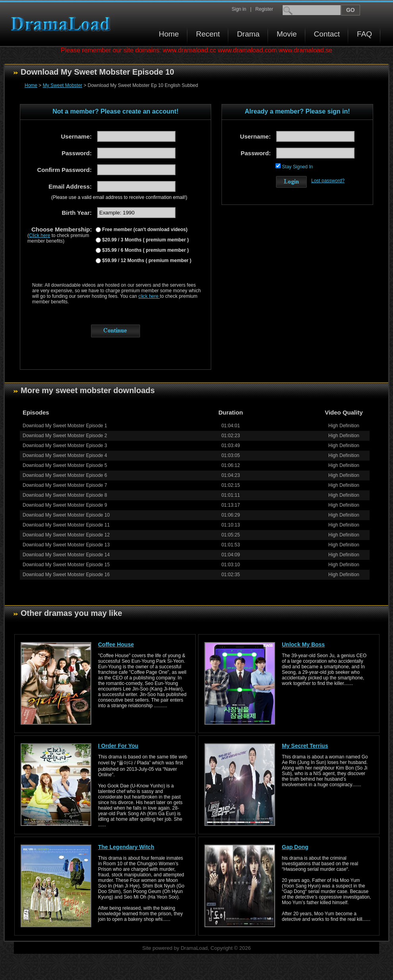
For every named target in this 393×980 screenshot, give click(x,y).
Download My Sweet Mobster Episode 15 (66, 565)
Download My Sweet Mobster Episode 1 (65, 426)
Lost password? (328, 181)
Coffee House (116, 644)
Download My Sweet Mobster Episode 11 (66, 525)
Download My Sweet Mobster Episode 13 (66, 545)
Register (264, 9)
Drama (248, 34)
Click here (39, 235)
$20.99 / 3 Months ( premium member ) (145, 240)
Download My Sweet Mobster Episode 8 (65, 495)
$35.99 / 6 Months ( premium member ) (145, 250)
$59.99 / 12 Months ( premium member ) (146, 260)
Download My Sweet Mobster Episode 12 (66, 535)
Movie (287, 34)
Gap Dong (295, 847)
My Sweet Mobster (63, 85)
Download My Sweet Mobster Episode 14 (66, 555)
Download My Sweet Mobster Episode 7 (65, 485)
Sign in (239, 9)
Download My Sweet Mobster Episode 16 (66, 575)
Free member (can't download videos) (144, 230)
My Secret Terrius (305, 746)
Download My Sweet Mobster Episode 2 (65, 436)
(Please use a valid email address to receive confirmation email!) (119, 197)
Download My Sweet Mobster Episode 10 (66, 515)
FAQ (364, 34)
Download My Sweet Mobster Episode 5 (65, 465)
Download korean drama (63, 24)
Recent (208, 34)
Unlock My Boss (303, 644)
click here (149, 296)
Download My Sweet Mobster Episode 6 (65, 475)
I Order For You (118, 746)
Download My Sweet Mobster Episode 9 (65, 505)
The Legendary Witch (126, 847)
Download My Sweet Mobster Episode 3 (65, 446)
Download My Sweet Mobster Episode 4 (65, 455)
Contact (327, 34)
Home (169, 34)
